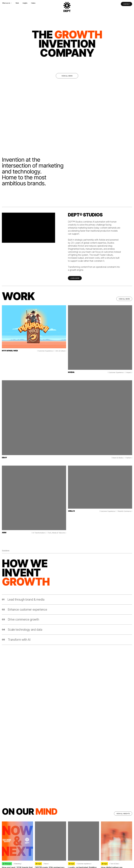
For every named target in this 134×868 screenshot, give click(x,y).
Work (17, 3)
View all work (67, 76)
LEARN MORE (75, 280)
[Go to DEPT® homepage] (67, 7)
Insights (25, 3)
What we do (7, 3)
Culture (33, 3)
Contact (126, 4)
